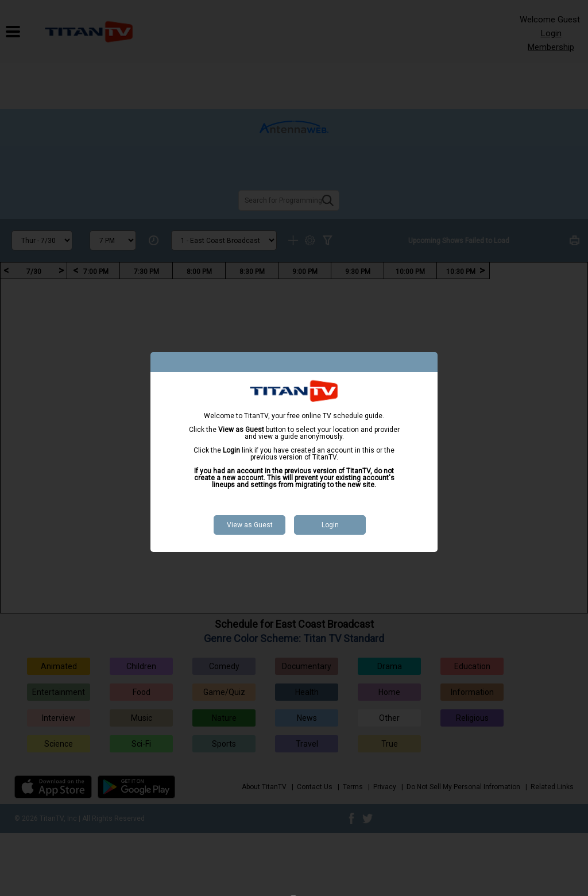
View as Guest (250, 525)
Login (330, 525)
